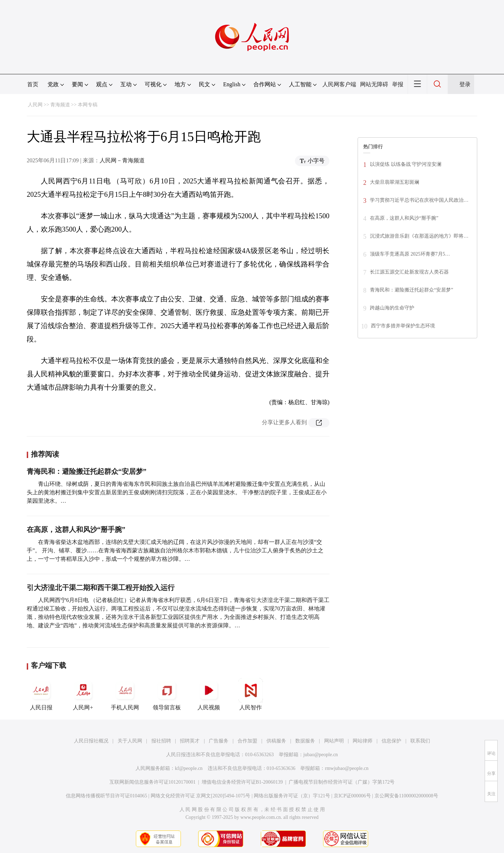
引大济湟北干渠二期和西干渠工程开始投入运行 (101, 588)
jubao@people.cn (321, 755)
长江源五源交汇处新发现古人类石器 (409, 272)
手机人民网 (125, 694)
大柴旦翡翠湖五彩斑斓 (395, 182)
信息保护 (391, 741)
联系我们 (420, 741)
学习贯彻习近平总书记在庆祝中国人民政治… (419, 200)
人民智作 (251, 694)
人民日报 (41, 694)
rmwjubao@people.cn (347, 768)
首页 (33, 84)
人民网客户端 (339, 84)
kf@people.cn (189, 768)
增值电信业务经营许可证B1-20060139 (242, 782)
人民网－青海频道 (122, 160)
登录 (465, 84)
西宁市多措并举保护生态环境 (403, 326)
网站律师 (363, 741)
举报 (398, 84)
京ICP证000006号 (352, 796)
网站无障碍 (374, 84)
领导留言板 (167, 694)
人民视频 (209, 694)
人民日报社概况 (91, 741)
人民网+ (83, 694)
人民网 (35, 105)
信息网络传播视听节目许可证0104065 (106, 796)
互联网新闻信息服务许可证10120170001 (153, 782)
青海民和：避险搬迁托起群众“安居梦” (87, 471)
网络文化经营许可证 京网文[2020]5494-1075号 (201, 796)
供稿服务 (276, 741)
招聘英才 (190, 741)
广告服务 (219, 741)
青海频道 (60, 105)
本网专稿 (88, 105)
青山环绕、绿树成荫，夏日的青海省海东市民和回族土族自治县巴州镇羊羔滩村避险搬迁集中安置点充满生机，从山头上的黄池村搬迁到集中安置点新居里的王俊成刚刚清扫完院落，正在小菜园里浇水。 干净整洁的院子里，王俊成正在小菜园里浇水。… (177, 492)
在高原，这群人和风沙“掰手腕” (76, 529)
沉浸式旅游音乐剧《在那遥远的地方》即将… (419, 236)
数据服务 (305, 741)
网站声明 (334, 741)
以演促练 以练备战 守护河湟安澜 (406, 164)
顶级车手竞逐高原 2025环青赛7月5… (410, 254)
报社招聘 (161, 741)
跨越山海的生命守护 (392, 308)
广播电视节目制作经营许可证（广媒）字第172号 (342, 782)
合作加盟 (247, 741)
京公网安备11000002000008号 (406, 796)
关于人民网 (130, 741)
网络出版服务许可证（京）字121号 (292, 796)
